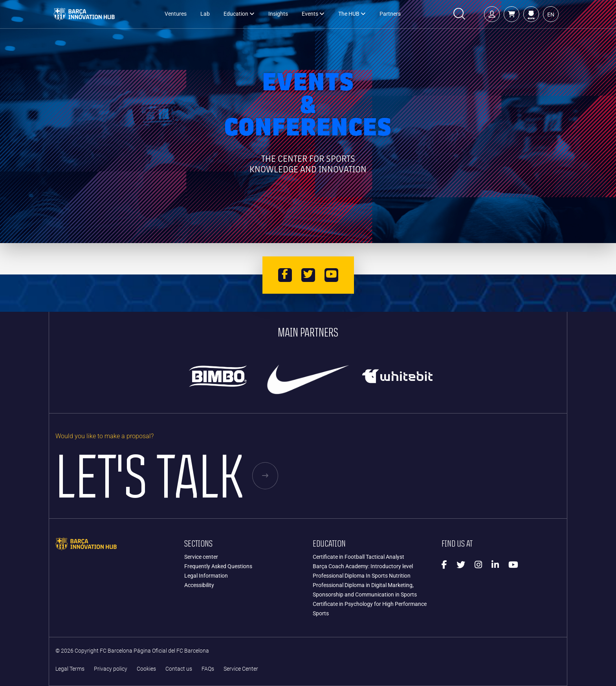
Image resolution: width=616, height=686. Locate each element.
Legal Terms (70, 669)
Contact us (179, 669)
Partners (390, 14)
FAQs (208, 669)
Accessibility (199, 585)
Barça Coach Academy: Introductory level (363, 566)
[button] (511, 14)
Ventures (176, 14)
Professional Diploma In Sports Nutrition (362, 576)
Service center (201, 557)
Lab (205, 14)
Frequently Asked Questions (218, 566)
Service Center (241, 669)
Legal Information (206, 576)
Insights (278, 14)
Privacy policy (111, 669)
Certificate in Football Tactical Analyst (358, 557)
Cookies (146, 669)
